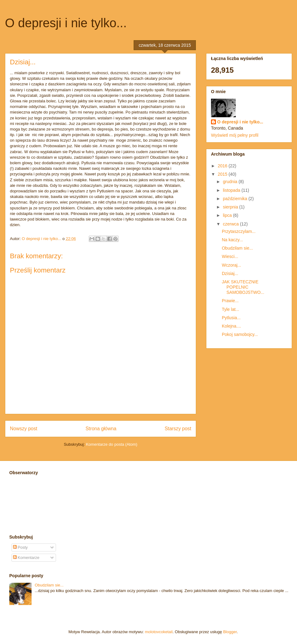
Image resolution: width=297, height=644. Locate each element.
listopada (232, 190)
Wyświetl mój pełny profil (235, 135)
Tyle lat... (230, 309)
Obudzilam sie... (237, 248)
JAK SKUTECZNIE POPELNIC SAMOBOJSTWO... (243, 287)
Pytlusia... (231, 318)
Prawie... (230, 301)
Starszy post (178, 429)
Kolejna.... (231, 326)
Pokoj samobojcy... (240, 334)
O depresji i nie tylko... (66, 23)
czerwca (231, 224)
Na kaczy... (232, 240)
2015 (223, 174)
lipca (228, 215)
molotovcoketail (159, 632)
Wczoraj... (231, 265)
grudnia (231, 182)
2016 (223, 166)
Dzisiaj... (230, 273)
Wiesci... (230, 256)
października (236, 199)
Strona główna (101, 429)
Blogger (230, 632)
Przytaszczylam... (239, 231)
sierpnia (231, 207)
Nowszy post (24, 429)
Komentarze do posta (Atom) (112, 444)
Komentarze (26, 558)
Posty (20, 547)
